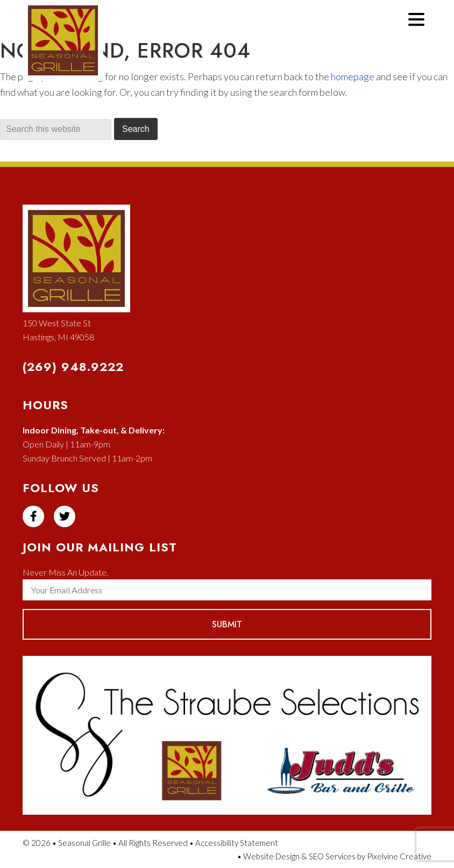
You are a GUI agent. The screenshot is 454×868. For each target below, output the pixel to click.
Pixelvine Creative (399, 856)
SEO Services (332, 856)
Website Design (271, 856)
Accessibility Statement (237, 843)
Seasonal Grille (75, 52)
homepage (353, 76)
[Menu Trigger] (417, 18)
